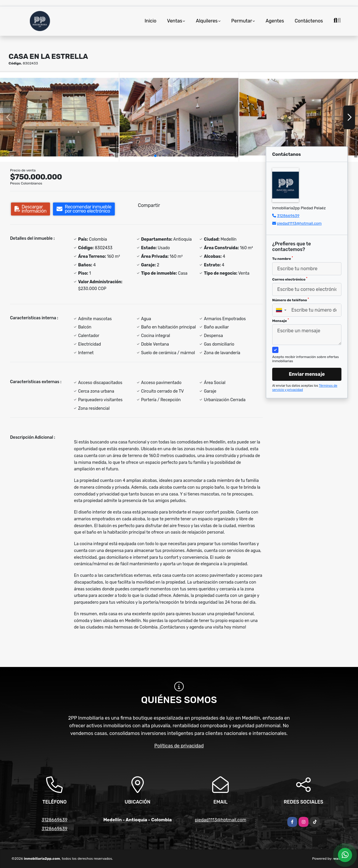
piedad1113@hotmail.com (299, 223)
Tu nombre (283, 258)
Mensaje (280, 320)
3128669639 (288, 216)
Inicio (151, 21)
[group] (59, 117)
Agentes (275, 21)
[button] (155, 156)
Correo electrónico (290, 279)
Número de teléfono (291, 300)
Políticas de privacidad (179, 746)
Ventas (175, 21)
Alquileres (207, 21)
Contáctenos (309, 21)
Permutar (242, 21)
